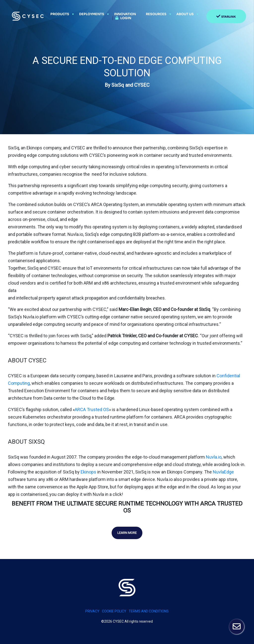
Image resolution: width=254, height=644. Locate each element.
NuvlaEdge (223, 472)
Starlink (229, 17)
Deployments (92, 14)
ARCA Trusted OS (92, 409)
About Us (185, 14)
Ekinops (88, 472)
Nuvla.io (214, 457)
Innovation (125, 14)
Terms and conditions (149, 611)
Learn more (127, 533)
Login (126, 18)
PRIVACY (92, 611)
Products (60, 14)
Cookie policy (114, 611)
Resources (156, 14)
